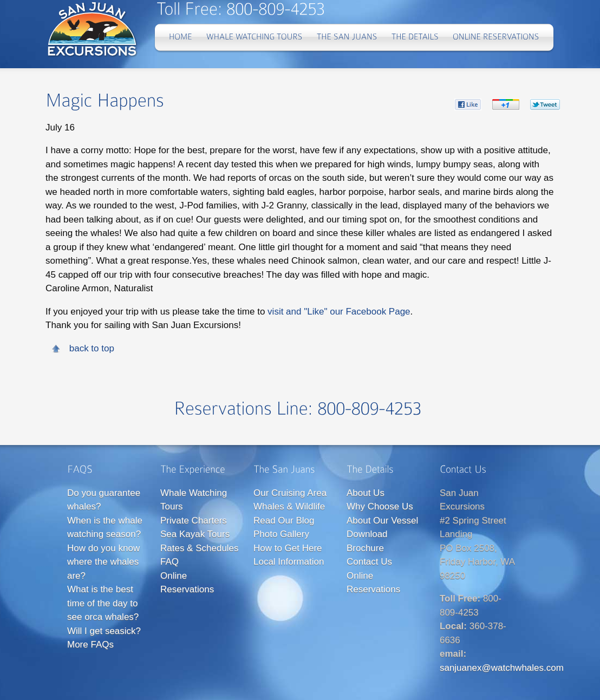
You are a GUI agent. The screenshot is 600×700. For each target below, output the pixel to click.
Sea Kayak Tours (195, 534)
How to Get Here (288, 548)
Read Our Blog (284, 521)
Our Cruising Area (290, 493)
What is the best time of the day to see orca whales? (103, 603)
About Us (366, 493)
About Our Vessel (382, 521)
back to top (92, 348)
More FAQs (90, 645)
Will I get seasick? (104, 631)
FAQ (169, 562)
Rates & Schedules (200, 548)
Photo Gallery (281, 534)
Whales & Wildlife (289, 506)
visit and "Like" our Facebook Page (339, 312)
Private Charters (194, 521)
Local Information (289, 562)
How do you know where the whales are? (103, 562)
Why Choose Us (380, 506)
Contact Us (369, 562)
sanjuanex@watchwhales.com (502, 668)
